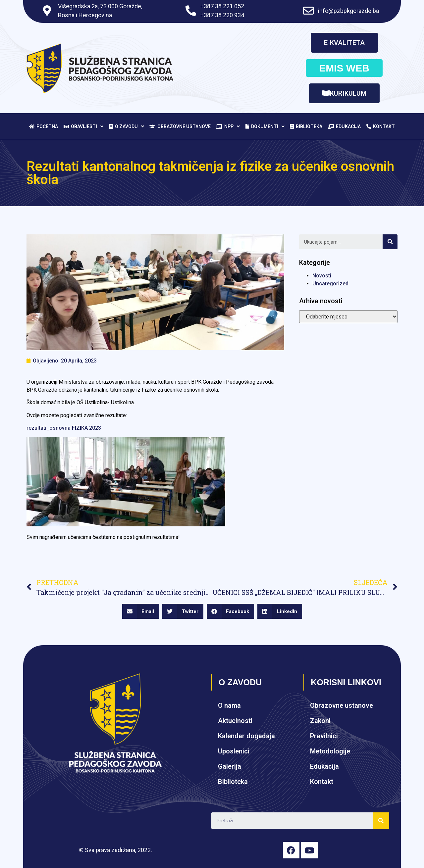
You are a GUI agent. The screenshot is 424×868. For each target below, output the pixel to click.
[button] (344, 43)
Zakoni (320, 721)
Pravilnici (324, 736)
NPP (228, 126)
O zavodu (127, 126)
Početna (44, 126)
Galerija (230, 766)
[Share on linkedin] (280, 611)
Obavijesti (83, 126)
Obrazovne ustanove (180, 126)
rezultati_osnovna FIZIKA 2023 (64, 428)
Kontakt (381, 126)
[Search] (390, 242)
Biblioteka (306, 126)
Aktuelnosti (235, 721)
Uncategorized (330, 284)
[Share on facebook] (231, 611)
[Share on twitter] (183, 611)
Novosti (322, 276)
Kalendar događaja (246, 736)
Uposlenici (234, 751)
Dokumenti (265, 126)
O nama (229, 705)
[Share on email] (141, 611)
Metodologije (330, 751)
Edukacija (344, 126)
